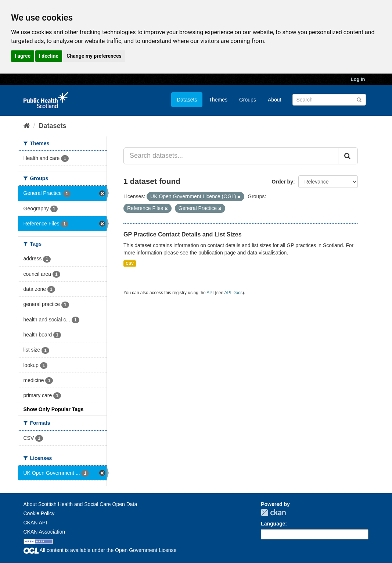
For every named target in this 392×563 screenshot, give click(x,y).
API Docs (234, 293)
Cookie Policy (39, 513)
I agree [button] (23, 56)
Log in (358, 79)
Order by (283, 182)
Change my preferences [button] (94, 56)
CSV (130, 263)
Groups (248, 100)
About (275, 100)
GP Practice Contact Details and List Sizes (183, 234)
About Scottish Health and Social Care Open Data (80, 504)
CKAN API (35, 523)
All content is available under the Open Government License (100, 550)
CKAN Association (44, 532)
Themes (218, 100)
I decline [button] (49, 56)
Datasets (187, 100)
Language (273, 524)
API (210, 293)
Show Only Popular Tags (54, 409)
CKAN (273, 512)
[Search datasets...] (231, 156)
